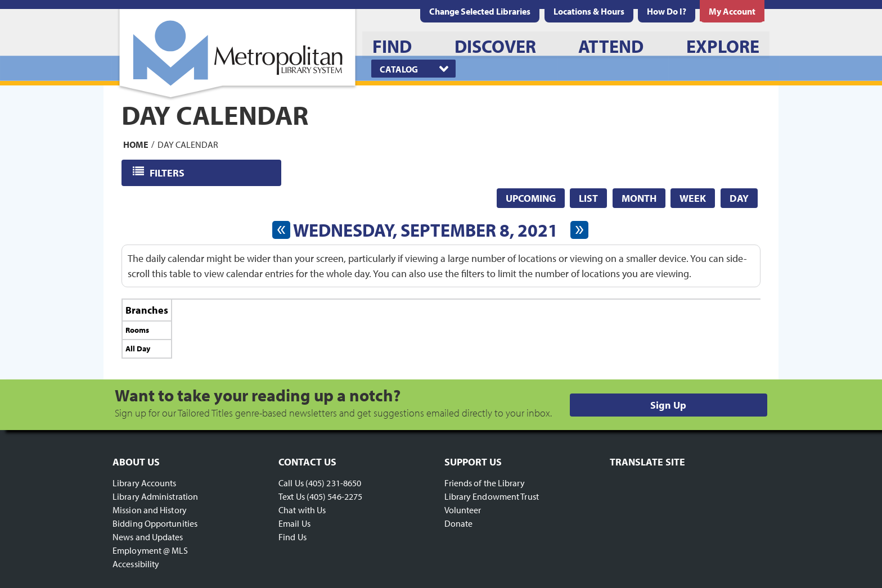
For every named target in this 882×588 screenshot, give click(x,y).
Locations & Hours (589, 11)
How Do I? (667, 11)
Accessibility (136, 564)
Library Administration (155, 496)
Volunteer (463, 510)
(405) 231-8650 (333, 483)
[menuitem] (589, 11)
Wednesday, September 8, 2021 (426, 230)
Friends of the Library (485, 483)
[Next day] (579, 230)
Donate (459, 523)
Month (639, 198)
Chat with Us (302, 510)
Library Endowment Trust (492, 496)
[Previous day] (281, 230)
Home (136, 144)
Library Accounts (145, 483)
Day (739, 198)
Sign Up (668, 405)
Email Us (294, 523)
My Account (732, 11)
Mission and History (150, 510)
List (588, 198)
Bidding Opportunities (155, 523)
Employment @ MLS (150, 550)
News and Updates (148, 537)
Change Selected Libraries (480, 11)
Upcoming (531, 198)
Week (693, 198)
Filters (168, 172)
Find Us (292, 537)
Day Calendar (188, 144)
